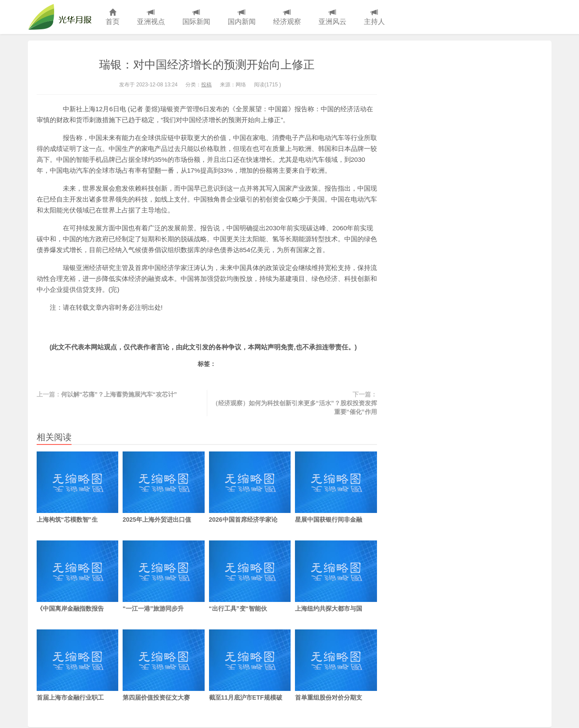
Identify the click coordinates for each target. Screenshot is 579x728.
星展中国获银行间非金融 (336, 487)
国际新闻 (196, 17)
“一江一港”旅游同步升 (164, 576)
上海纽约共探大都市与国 (336, 576)
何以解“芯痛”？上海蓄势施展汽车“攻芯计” (119, 394)
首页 (113, 17)
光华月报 (62, 17)
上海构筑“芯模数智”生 (78, 487)
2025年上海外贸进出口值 (164, 487)
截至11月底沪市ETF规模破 (250, 665)
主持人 (374, 17)
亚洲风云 (332, 17)
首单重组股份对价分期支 (336, 665)
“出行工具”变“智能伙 (250, 576)
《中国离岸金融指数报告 (78, 576)
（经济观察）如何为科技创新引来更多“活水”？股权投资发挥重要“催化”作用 (295, 407)
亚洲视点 (151, 17)
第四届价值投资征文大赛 (164, 665)
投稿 (206, 85)
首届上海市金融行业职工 (78, 665)
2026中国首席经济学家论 (250, 487)
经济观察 (287, 17)
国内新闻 (242, 17)
